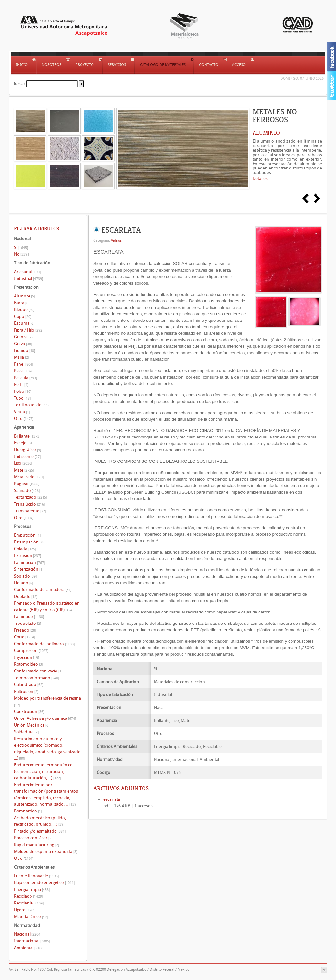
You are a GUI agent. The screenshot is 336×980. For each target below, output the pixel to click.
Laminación (29, 562)
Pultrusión (26, 691)
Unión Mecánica (32, 725)
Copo (23, 316)
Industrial (28, 279)
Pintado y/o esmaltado (40, 831)
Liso (23, 463)
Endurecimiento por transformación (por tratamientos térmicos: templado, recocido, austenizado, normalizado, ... (46, 794)
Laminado (29, 617)
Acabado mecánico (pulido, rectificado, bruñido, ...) (40, 821)
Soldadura (26, 732)
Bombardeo (28, 811)
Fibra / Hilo (29, 330)
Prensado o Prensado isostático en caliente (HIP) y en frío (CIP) (47, 607)
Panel (24, 364)
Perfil (21, 385)
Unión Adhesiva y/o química (45, 718)
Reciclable (29, 903)
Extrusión (27, 556)
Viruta (22, 412)
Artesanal (27, 272)
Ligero (25, 910)
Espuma (24, 323)
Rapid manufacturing (37, 845)
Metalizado (29, 477)
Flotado (24, 583)
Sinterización (29, 569)
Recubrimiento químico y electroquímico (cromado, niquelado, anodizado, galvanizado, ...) (48, 748)
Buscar (19, 83)
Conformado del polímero (44, 644)
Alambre (25, 296)
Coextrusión (29, 712)
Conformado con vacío (38, 671)
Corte (25, 637)
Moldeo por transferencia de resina (47, 701)
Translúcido (29, 504)
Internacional (32, 941)
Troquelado (27, 623)
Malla (21, 357)
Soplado (25, 576)
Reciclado (28, 896)
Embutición (27, 535)
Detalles (260, 178)
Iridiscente (27, 456)
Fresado (25, 630)
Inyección (26, 657)
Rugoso (27, 484)
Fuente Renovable (36, 876)
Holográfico (27, 450)
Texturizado (31, 497)
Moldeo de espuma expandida (46, 852)
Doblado (26, 596)
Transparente (30, 511)
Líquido (25, 350)
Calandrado (29, 685)
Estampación (30, 542)
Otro (24, 419)
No (22, 254)
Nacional (28, 934)
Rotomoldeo (28, 664)
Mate (24, 470)
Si (21, 247)
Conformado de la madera (43, 590)
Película (25, 378)
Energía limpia (32, 889)
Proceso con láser (33, 838)
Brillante (27, 436)
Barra (22, 303)
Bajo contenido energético (44, 883)
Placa (24, 371)
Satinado (27, 490)
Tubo (22, 398)
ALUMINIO (266, 133)
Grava (23, 344)
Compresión (31, 651)
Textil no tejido (32, 405)
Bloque (24, 310)
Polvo (23, 391)
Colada (25, 549)
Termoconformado (37, 678)
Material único (31, 917)
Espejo (24, 443)
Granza (24, 337)
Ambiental (29, 948)
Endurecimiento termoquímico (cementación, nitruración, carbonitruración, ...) (43, 771)
